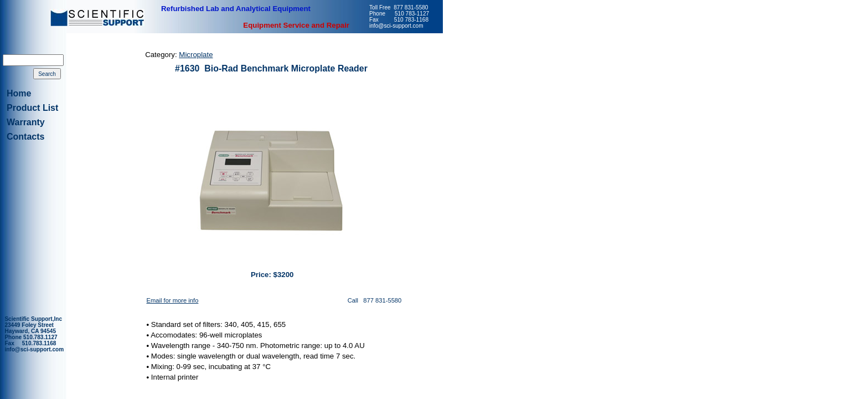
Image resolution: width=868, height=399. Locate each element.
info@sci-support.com (34, 349)
